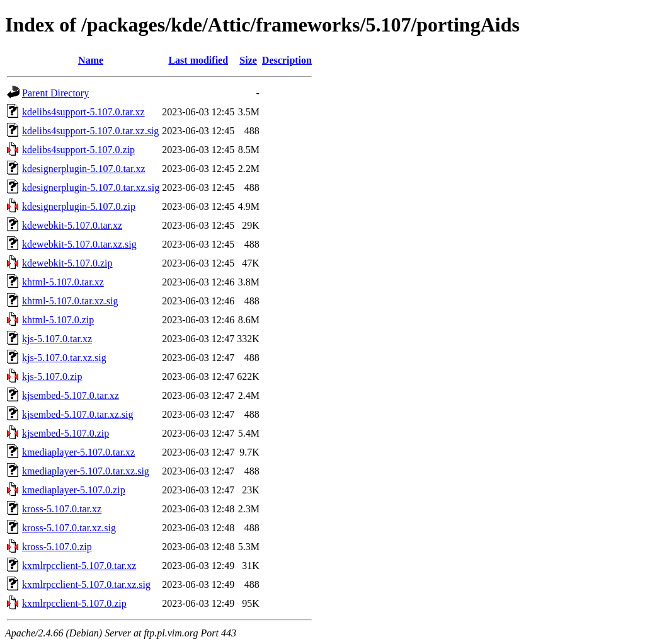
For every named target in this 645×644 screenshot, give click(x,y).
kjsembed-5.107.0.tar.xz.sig (77, 414)
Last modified (198, 60)
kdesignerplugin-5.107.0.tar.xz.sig (91, 187)
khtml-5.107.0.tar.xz (63, 282)
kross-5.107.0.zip (57, 547)
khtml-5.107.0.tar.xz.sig (70, 301)
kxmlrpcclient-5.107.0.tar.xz (79, 566)
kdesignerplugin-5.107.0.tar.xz (84, 169)
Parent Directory (55, 93)
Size (248, 60)
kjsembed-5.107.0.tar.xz (71, 395)
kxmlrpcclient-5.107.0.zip (74, 603)
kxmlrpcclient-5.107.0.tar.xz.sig (86, 584)
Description (287, 60)
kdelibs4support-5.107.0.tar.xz (83, 112)
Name (91, 60)
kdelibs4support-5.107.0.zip (78, 150)
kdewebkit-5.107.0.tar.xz (72, 225)
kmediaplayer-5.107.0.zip (74, 490)
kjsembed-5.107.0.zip (66, 433)
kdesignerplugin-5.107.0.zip (79, 206)
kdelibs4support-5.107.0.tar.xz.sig (90, 131)
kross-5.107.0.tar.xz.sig (69, 528)
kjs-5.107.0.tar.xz (57, 339)
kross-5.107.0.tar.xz (62, 509)
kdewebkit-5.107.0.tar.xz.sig (79, 244)
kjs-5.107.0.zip (52, 377)
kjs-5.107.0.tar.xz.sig (64, 358)
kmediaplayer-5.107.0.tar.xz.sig (86, 471)
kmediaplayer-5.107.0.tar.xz (78, 452)
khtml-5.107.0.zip (58, 320)
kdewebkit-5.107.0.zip (67, 263)
